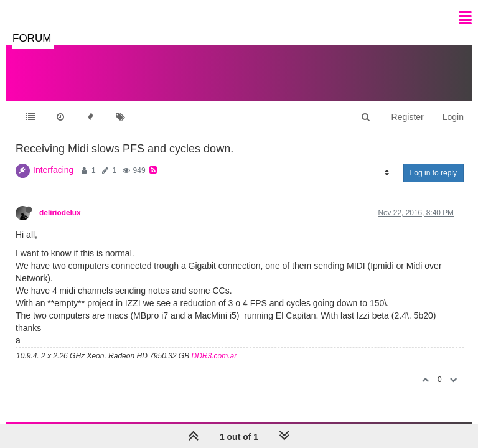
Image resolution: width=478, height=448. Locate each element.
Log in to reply (433, 173)
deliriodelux (60, 213)
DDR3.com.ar (214, 356)
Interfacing (53, 170)
